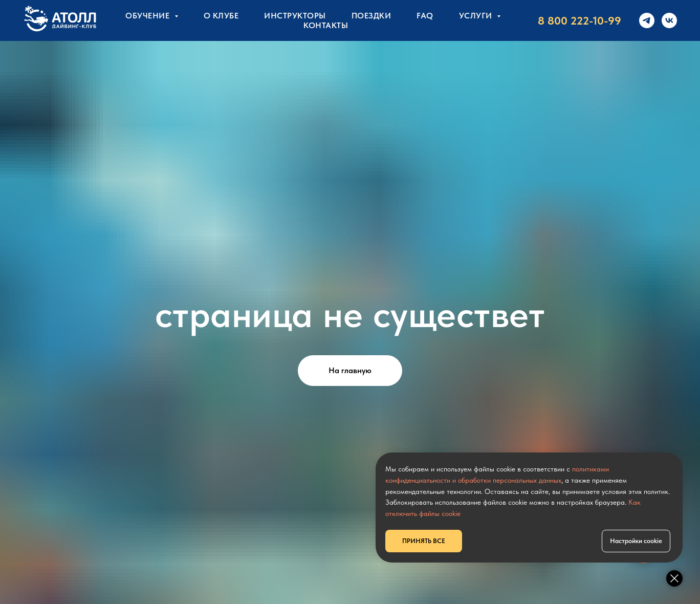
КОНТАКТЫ (326, 25)
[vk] (669, 20)
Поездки (371, 16)
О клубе (221, 16)
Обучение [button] (149, 16)
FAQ (425, 16)
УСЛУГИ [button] (477, 16)
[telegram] (647, 20)
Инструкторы (295, 16)
